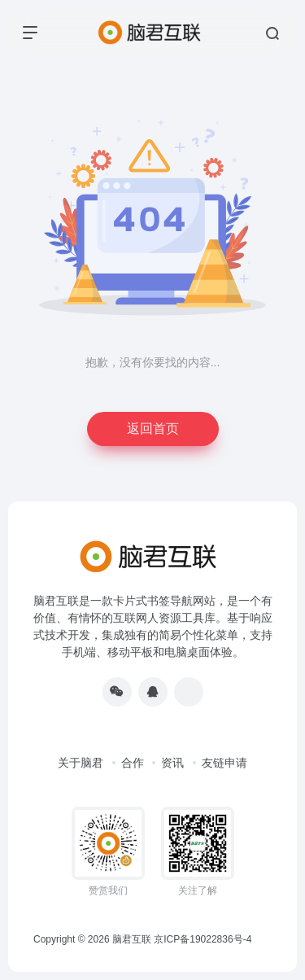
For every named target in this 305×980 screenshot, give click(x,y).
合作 (133, 763)
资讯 (172, 763)
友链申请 (224, 763)
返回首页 (153, 429)
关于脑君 (81, 763)
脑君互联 (132, 939)
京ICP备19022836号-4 (203, 939)
